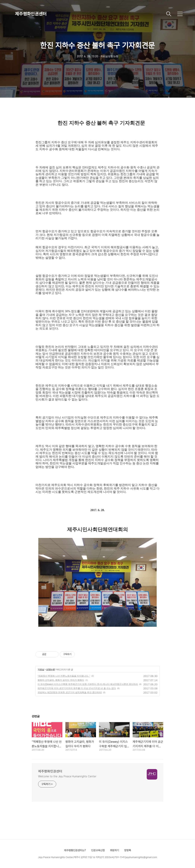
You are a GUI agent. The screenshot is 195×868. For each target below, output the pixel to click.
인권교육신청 (98, 850)
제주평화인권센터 (31, 14)
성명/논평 (50, 670)
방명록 (128, 850)
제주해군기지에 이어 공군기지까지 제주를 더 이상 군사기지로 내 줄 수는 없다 (77, 688)
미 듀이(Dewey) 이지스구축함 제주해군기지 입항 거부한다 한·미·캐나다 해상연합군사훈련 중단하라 (88, 684)
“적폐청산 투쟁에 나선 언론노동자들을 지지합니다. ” (64, 676)
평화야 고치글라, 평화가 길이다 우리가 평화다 (61, 680)
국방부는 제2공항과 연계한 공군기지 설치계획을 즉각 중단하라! (70, 692)
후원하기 (114, 850)
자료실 (41, 670)
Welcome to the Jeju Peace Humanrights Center (67, 776)
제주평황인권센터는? (75, 850)
